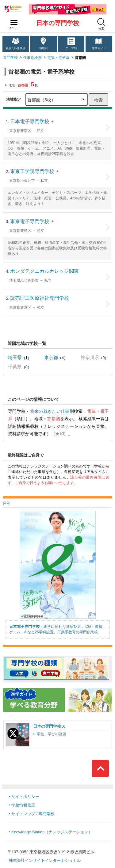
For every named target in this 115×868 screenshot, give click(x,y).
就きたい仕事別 (15, 48)
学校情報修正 (23, 805)
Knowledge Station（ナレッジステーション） (52, 832)
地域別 (43, 48)
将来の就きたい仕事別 (52, 411)
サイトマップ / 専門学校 (33, 814)
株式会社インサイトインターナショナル (45, 860)
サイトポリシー (25, 797)
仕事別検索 (33, 58)
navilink (13, 21)
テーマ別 (71, 48)
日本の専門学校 (58, 23)
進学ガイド (99, 48)
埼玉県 (15, 357)
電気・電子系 (58, 58)
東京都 (51, 357)
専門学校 (10, 57)
